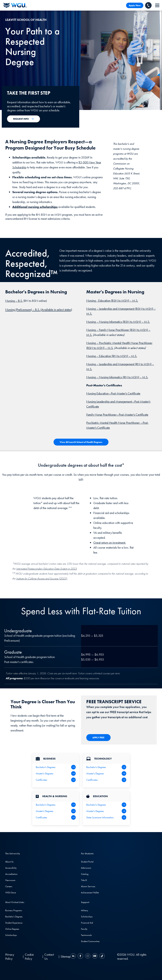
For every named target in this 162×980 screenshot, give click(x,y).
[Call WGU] (148, 5)
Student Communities (90, 941)
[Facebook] (80, 956)
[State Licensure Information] (106, 817)
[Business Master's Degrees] (56, 773)
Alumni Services (88, 886)
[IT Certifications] (106, 780)
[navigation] (157, 5)
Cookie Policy (29, 957)
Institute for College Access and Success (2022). (42, 579)
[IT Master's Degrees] (106, 773)
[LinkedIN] (74, 956)
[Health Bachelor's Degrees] (56, 805)
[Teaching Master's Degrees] (106, 811)
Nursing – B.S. (14, 301)
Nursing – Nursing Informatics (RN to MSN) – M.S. (117, 377)
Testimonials (86, 935)
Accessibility (11, 868)
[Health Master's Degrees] (56, 811)
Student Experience (14, 923)
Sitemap (66, 956)
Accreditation (11, 874)
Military (85, 910)
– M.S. (134, 301)
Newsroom (10, 880)
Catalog (85, 874)
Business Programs (14, 910)
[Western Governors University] (15, 5)
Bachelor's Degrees (14, 917)
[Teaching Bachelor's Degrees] (106, 805)
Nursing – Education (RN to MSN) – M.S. (112, 356)
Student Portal (87, 862)
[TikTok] (102, 956)
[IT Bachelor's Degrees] (106, 767)
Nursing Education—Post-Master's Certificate (113, 393)
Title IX (84, 880)
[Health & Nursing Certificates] (56, 817)
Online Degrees (12, 929)
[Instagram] (88, 956)
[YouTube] (95, 956)
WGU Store (11, 893)
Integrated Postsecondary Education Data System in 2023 (46, 569)
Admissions (86, 868)
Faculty (84, 929)
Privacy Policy (10, 957)
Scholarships (11, 935)
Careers (9, 886)
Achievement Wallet (90, 893)
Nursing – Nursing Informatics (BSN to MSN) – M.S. (118, 322)
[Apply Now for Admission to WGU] (24, 119)
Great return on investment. (110, 543)
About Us (9, 862)
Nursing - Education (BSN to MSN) (108, 301)
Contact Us (49, 957)
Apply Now (135, 5)
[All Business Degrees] (56, 780)
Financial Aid (87, 923)
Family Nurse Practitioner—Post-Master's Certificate (117, 415)
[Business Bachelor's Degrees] (56, 767)
